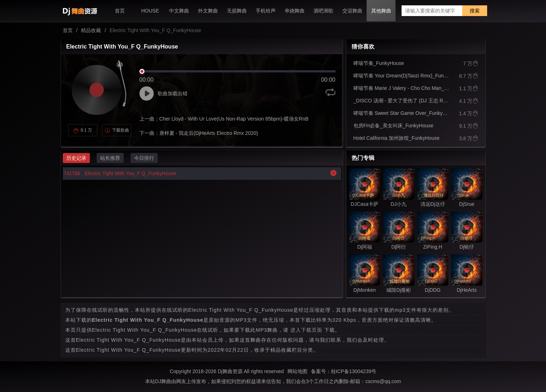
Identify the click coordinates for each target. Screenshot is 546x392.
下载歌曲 (117, 130)
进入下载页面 (306, 330)
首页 (68, 30)
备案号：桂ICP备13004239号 (344, 371)
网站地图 (297, 371)
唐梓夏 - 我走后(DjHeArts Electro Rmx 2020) (209, 133)
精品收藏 (91, 30)
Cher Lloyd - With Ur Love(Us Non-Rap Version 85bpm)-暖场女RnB (234, 119)
